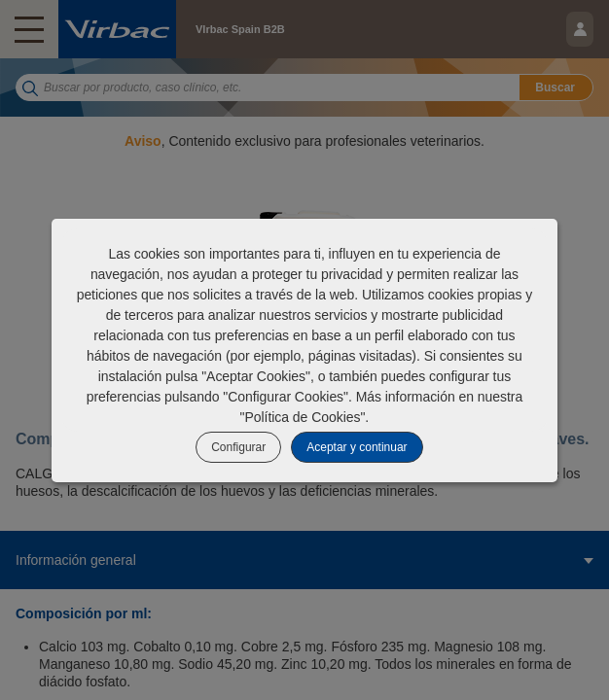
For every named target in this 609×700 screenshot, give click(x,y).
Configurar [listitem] (238, 447)
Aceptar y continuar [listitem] (357, 447)
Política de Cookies (303, 417)
